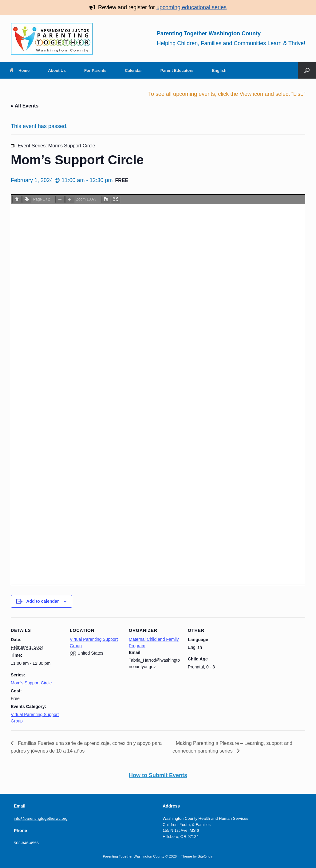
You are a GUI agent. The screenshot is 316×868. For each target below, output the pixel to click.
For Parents (95, 70)
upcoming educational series (192, 7)
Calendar (133, 70)
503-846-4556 (26, 843)
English (219, 70)
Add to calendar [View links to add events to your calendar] (43, 601)
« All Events (25, 106)
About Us (57, 70)
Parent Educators (177, 70)
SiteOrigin (205, 856)
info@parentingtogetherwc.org (41, 818)
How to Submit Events (158, 775)
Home (19, 70)
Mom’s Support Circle (31, 683)
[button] (307, 70)
